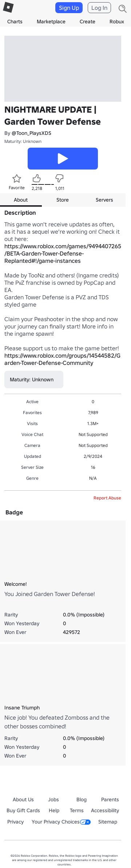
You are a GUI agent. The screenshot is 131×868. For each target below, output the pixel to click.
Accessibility (105, 810)
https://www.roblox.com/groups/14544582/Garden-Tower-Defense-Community (62, 359)
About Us (23, 799)
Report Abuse (107, 498)
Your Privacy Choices (61, 822)
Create (88, 22)
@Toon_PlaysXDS (31, 133)
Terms (77, 810)
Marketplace (51, 22)
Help (54, 810)
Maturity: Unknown (23, 141)
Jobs (53, 799)
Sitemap (108, 822)
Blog (82, 799)
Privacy (15, 822)
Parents (110, 799)
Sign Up (69, 8)
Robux (117, 22)
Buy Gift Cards (23, 810)
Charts (15, 22)
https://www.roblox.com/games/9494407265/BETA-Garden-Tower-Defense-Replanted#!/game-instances (63, 253)
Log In (99, 8)
